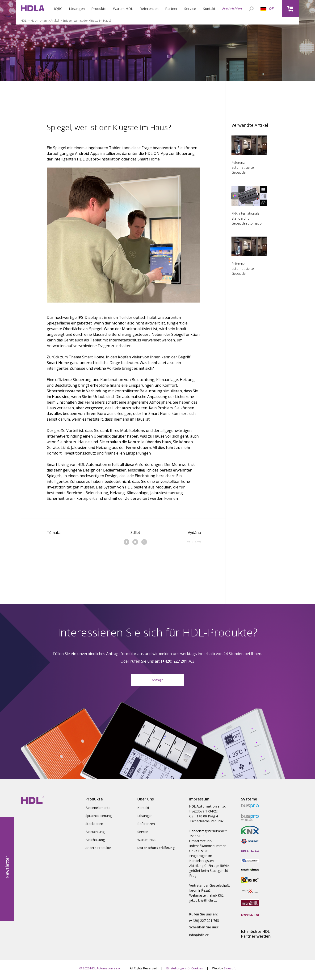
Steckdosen (94, 827)
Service (190, 8)
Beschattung (95, 843)
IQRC (58, 8)
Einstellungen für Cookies (185, 971)
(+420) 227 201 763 (204, 924)
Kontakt (209, 8)
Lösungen (77, 8)
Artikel (55, 21)
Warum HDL (123, 8)
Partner (171, 8)
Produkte (99, 8)
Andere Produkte (98, 851)
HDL (24, 21)
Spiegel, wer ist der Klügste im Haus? (87, 21)
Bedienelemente (98, 811)
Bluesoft (230, 971)
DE (267, 9)
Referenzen (149, 8)
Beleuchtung (95, 835)
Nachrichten (232, 8)
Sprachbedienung (99, 819)
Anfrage (157, 681)
